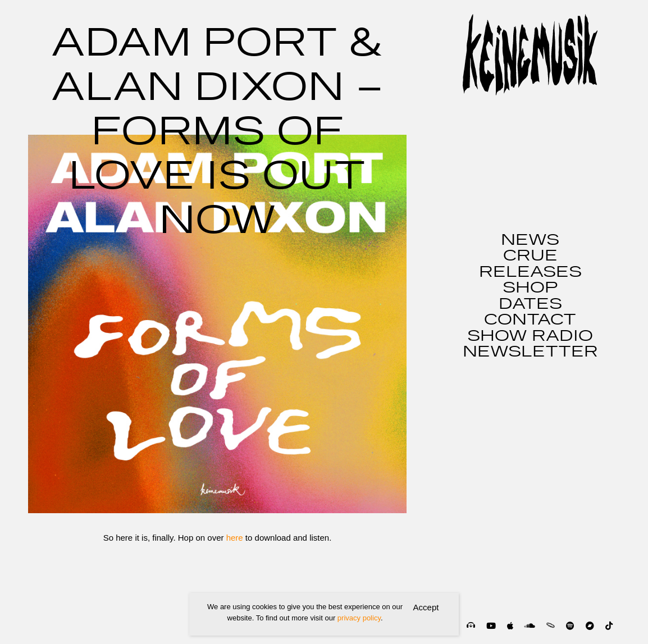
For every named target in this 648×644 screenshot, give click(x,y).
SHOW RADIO (530, 336)
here (235, 538)
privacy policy (359, 618)
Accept (426, 607)
